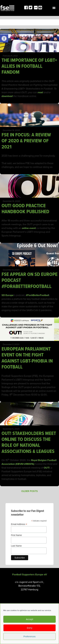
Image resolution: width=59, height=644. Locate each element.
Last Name (16, 546)
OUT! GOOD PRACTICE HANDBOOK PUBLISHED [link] (25, 209)
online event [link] (29, 228)
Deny (30, 628)
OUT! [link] (47, 468)
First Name (16, 535)
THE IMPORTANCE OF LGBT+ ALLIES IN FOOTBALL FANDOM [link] (29, 66)
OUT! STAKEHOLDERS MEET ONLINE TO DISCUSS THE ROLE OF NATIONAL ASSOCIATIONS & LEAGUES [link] (29, 443)
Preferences (29, 636)
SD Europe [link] (8, 295)
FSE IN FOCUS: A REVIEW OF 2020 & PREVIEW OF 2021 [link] (26, 141)
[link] (4, 38)
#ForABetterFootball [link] (37, 295)
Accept (29, 619)
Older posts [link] (29, 491)
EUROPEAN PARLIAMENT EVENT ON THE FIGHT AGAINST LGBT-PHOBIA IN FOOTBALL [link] (27, 358)
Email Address (19, 524)
